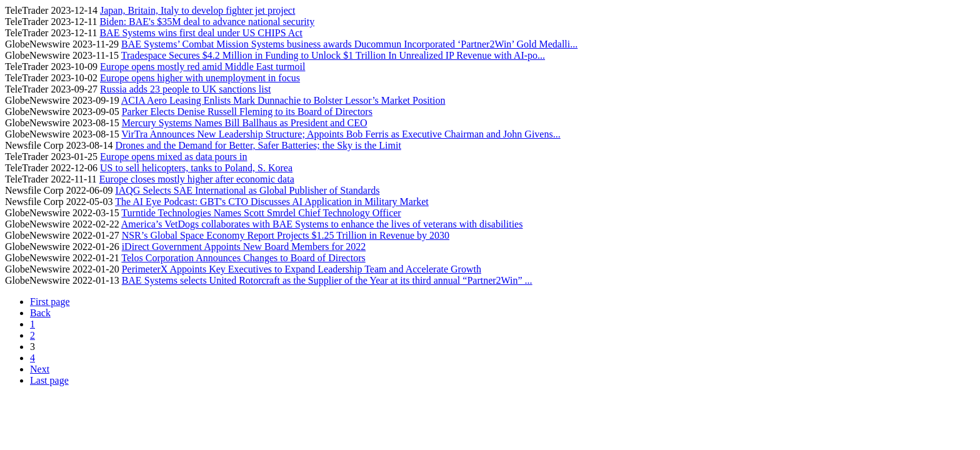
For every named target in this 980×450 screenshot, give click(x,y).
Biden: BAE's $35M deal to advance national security (207, 22)
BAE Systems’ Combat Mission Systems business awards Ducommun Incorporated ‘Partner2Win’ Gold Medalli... (349, 44)
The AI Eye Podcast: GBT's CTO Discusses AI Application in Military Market (272, 202)
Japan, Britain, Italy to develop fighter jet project (197, 10)
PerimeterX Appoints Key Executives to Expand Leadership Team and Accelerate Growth (302, 269)
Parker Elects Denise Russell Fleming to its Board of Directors (247, 112)
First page (50, 302)
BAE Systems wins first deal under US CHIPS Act (201, 33)
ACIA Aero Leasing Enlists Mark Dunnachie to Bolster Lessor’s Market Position (283, 100)
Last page (49, 380)
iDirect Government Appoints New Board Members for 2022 (244, 247)
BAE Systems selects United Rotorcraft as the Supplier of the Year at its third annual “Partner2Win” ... (327, 280)
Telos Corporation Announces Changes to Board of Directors (243, 258)
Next (40, 369)
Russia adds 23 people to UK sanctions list (185, 89)
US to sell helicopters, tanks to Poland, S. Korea (196, 168)
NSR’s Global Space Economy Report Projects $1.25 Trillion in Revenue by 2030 (286, 235)
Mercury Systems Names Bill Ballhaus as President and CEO (245, 123)
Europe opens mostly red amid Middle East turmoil (202, 67)
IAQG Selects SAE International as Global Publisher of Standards (247, 190)
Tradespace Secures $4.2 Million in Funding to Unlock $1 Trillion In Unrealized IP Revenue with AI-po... (333, 55)
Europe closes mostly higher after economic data (197, 179)
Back (40, 313)
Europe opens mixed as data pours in (174, 157)
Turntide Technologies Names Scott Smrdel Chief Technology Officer (261, 213)
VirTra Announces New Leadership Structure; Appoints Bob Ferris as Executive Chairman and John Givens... (341, 134)
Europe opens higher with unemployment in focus (200, 78)
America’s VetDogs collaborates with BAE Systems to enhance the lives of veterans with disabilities (322, 224)
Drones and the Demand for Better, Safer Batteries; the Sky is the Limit (258, 145)
